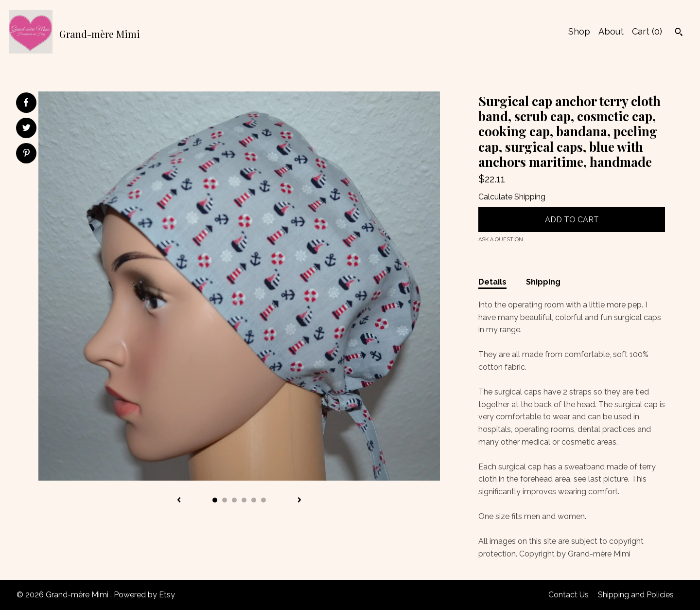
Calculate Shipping (512, 197)
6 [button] (263, 500)
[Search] (679, 33)
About (611, 31)
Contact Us (569, 595)
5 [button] (254, 500)
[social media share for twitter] (26, 129)
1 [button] (215, 500)
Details (492, 282)
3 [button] (234, 500)
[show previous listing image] (179, 501)
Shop (579, 31)
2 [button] (225, 500)
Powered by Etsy (144, 595)
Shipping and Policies (636, 595)
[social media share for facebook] (26, 103)
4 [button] (244, 500)
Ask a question (501, 240)
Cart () (647, 31)
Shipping (543, 282)
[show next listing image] (299, 501)
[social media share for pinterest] (26, 154)
